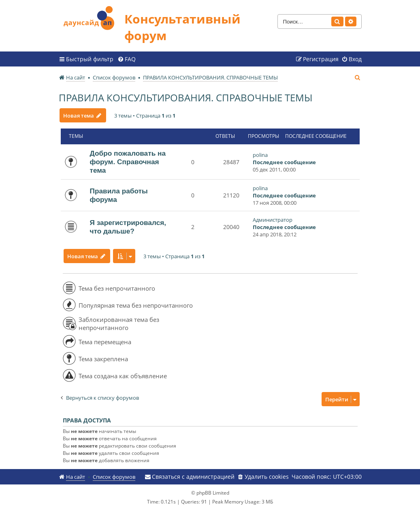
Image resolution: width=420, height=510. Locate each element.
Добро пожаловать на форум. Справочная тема (128, 162)
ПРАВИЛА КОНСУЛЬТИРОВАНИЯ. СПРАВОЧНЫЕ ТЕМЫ (185, 97)
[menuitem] (127, 59)
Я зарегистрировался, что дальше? (128, 227)
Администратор (273, 220)
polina (260, 155)
